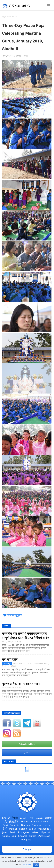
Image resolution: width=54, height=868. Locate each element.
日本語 (32, 829)
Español (23, 836)
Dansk (45, 822)
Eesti (5, 825)
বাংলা (31, 818)
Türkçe (33, 836)
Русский (46, 832)
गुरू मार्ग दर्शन (10, 659)
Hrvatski (25, 822)
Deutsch (26, 825)
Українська (44, 836)
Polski (13, 832)
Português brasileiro (29, 832)
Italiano (23, 829)
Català (39, 818)
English (6, 818)
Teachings (7, 664)
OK (36, 865)
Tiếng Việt (26, 840)
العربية (23, 818)
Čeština (35, 822)
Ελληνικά (37, 825)
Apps (27, 753)
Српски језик (9, 836)
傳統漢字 (14, 822)
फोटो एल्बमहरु (13, 17)
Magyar (13, 829)
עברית (47, 825)
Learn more (27, 864)
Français (15, 825)
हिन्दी (5, 829)
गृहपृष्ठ (4, 17)
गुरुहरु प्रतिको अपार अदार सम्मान (21, 684)
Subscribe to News (27, 744)
